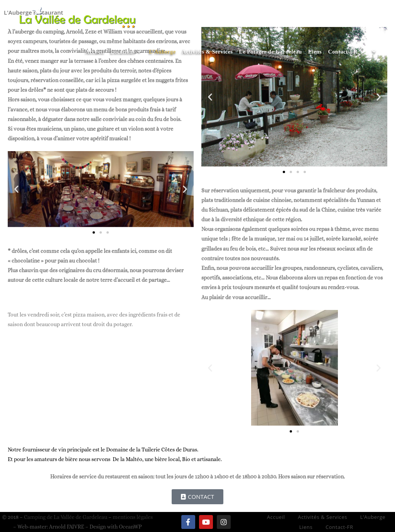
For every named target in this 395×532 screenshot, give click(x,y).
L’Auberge (373, 517)
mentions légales (133, 517)
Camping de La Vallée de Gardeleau (66, 517)
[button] (16, 189)
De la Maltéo (127, 459)
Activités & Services (322, 517)
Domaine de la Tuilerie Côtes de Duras (152, 450)
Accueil (276, 517)
